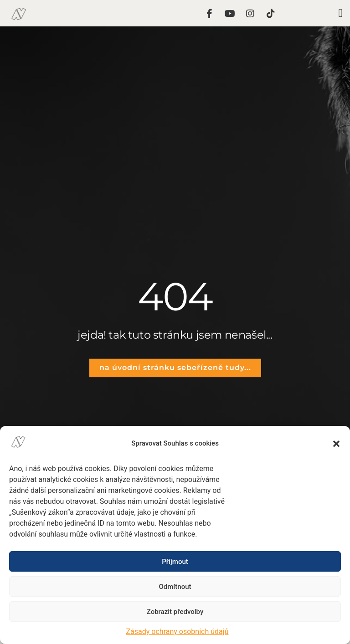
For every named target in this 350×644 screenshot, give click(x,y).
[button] (336, 444)
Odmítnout (175, 587)
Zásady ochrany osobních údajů (178, 631)
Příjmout (175, 562)
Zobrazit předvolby (175, 612)
